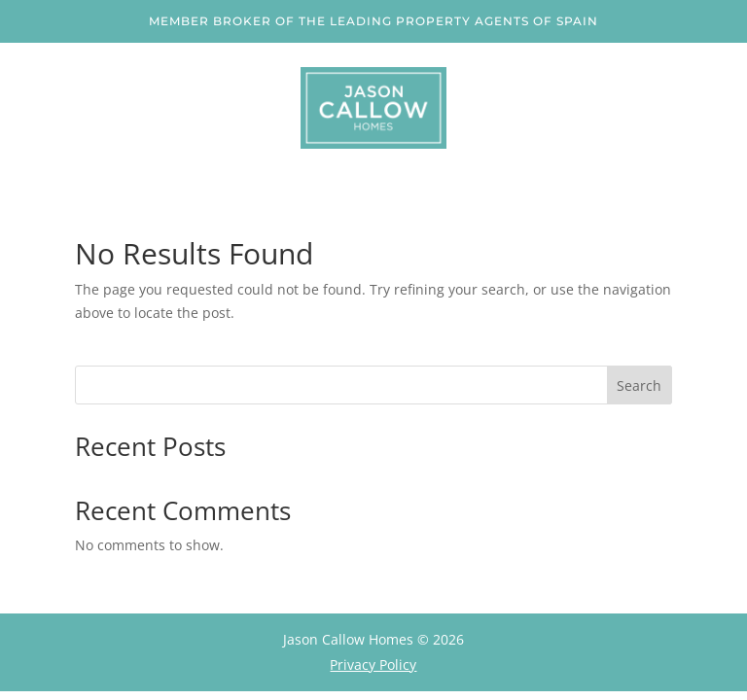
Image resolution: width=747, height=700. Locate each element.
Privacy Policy (373, 665)
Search (639, 385)
